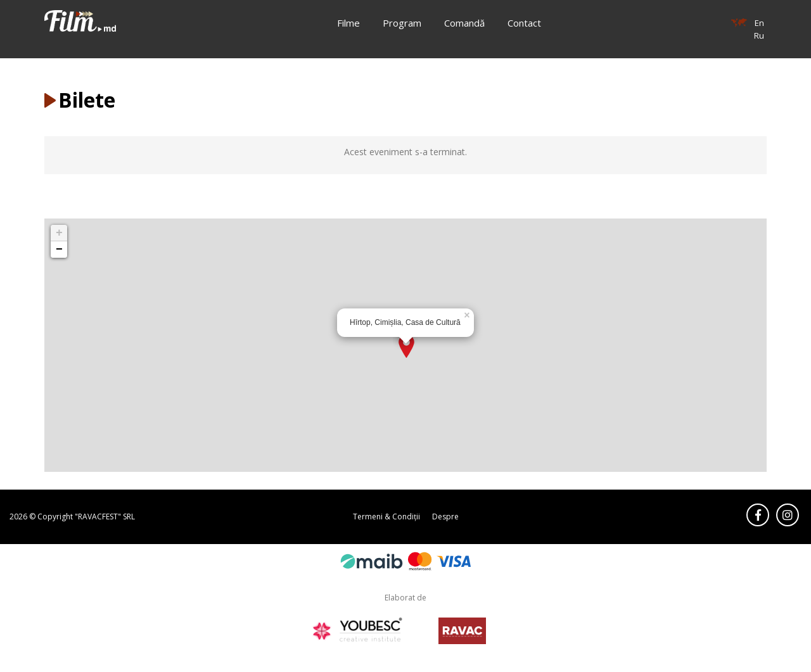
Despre (445, 517)
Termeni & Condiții (386, 517)
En (759, 23)
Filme (348, 23)
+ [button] (59, 233)
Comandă (464, 23)
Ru (759, 35)
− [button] (59, 250)
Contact (524, 23)
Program (402, 23)
